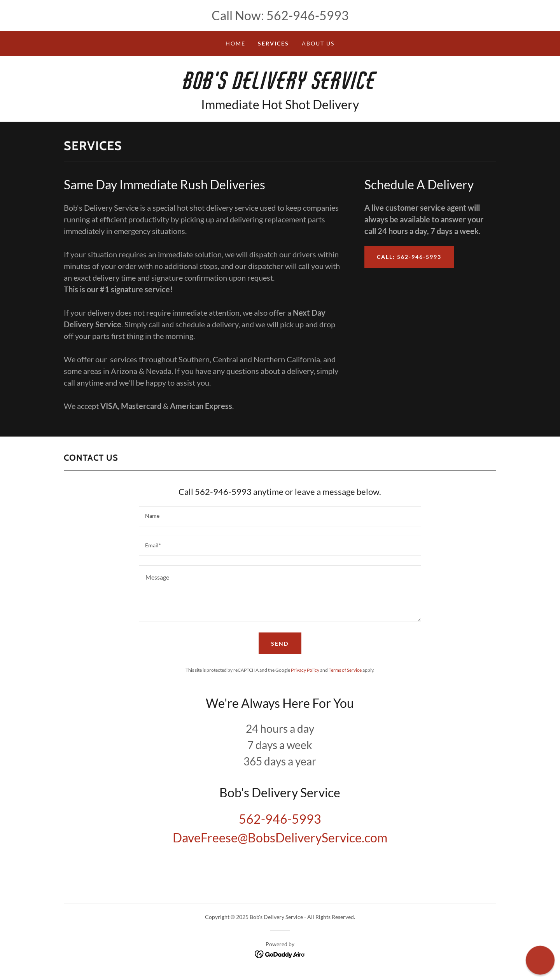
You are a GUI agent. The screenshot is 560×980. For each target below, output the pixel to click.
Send (280, 644)
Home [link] (235, 43)
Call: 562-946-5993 (409, 257)
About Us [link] (318, 43)
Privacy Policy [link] (305, 670)
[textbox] (280, 516)
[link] (280, 86)
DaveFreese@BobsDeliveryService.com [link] (280, 838)
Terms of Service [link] (345, 670)
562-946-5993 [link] (308, 15)
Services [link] (273, 43)
